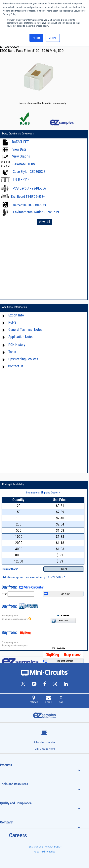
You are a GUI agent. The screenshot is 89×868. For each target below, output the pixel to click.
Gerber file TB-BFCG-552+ (30, 205)
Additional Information (15, 307)
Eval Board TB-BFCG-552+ (28, 197)
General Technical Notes (25, 329)
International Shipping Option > (43, 492)
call (61, 700)
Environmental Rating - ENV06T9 (36, 212)
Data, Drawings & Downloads (18, 133)
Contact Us (16, 366)
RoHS (12, 322)
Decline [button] (53, 38)
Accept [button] (36, 38)
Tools (12, 352)
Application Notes (21, 337)
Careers (18, 835)
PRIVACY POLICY (53, 847)
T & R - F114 (21, 179)
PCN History (17, 345)
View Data (19, 149)
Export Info (16, 315)
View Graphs (21, 156)
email (49, 700)
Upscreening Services (23, 359)
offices (34, 700)
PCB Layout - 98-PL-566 (29, 188)
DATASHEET (20, 142)
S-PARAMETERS (24, 164)
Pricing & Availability (13, 484)
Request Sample (58, 661)
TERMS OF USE (35, 847)
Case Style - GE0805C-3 (29, 172)
